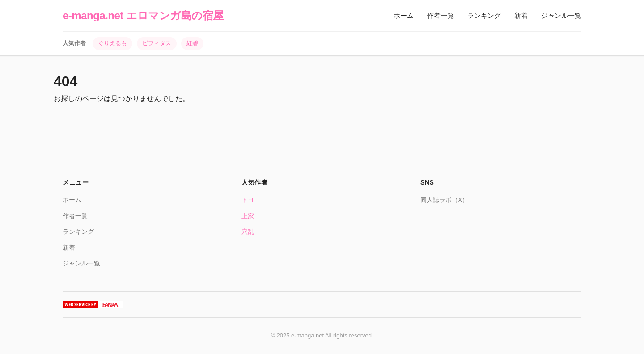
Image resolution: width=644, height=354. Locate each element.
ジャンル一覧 (561, 15)
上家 (248, 216)
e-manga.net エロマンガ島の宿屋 (143, 15)
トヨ (248, 200)
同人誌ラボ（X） (444, 200)
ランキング (484, 15)
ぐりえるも (112, 43)
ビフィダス (157, 43)
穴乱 (248, 232)
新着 (521, 15)
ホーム (404, 15)
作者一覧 (441, 15)
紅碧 (192, 43)
